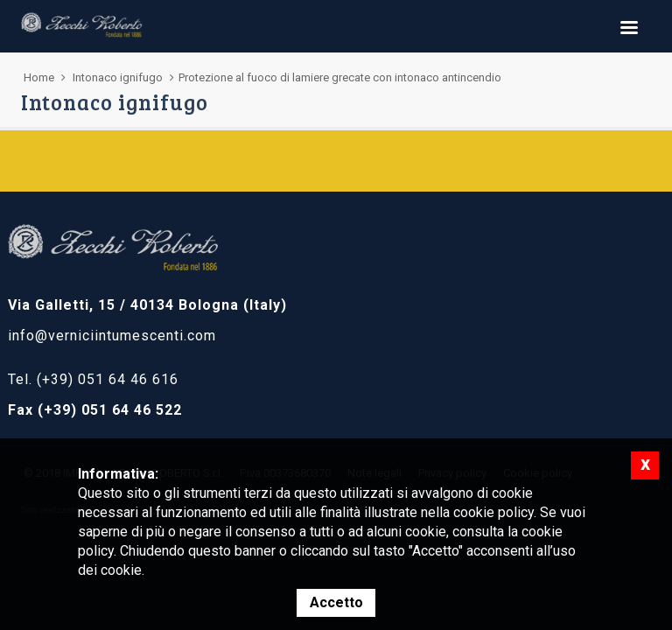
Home (39, 77)
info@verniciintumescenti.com (112, 336)
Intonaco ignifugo (118, 77)
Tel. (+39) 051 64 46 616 (93, 379)
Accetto (336, 602)
